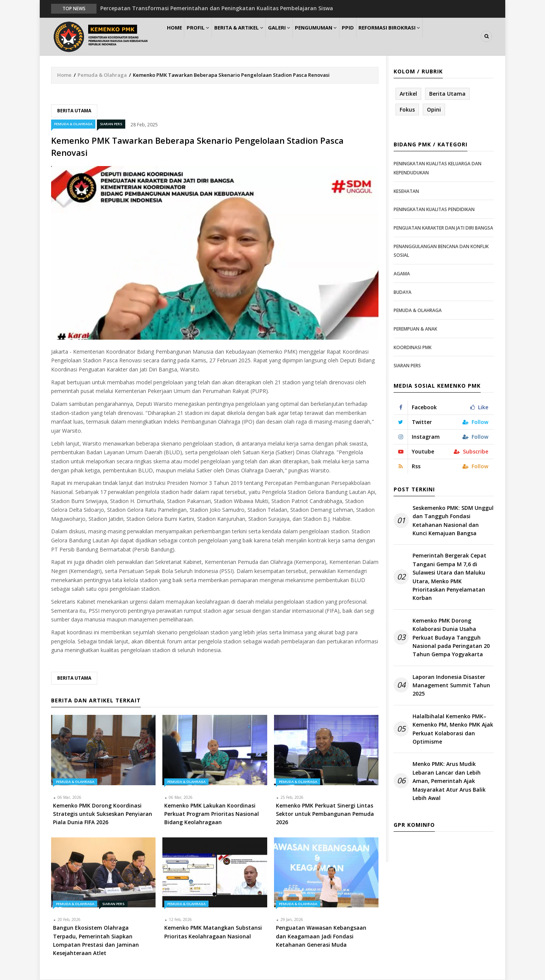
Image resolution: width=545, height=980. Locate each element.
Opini (434, 110)
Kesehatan (406, 192)
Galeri (296, 36)
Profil (206, 36)
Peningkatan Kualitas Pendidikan (434, 210)
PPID (374, 36)
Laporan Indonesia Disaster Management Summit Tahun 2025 (451, 686)
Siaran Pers (111, 125)
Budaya (403, 293)
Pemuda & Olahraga (102, 75)
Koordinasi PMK (413, 348)
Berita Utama (74, 111)
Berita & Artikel (251, 36)
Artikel (408, 94)
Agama (402, 274)
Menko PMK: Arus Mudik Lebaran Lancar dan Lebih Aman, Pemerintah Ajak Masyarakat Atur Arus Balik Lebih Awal (449, 782)
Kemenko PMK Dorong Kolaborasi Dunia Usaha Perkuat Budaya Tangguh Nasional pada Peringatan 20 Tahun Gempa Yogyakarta (451, 638)
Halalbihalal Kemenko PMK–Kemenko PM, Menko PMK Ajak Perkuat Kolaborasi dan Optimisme (453, 729)
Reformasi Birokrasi (420, 36)
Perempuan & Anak (415, 329)
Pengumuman (337, 36)
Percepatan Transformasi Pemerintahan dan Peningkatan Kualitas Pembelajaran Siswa (217, 8)
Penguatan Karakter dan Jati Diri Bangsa (443, 228)
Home (177, 36)
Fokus (407, 110)
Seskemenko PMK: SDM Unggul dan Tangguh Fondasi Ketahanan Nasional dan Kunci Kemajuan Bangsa (453, 521)
